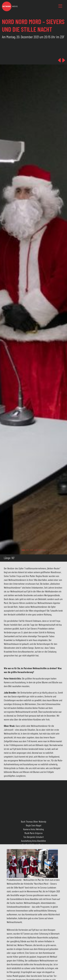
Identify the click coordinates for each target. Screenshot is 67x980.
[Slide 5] (44, 550)
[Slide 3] (36, 550)
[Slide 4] (40, 550)
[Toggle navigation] (60, 6)
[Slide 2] (32, 550)
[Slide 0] (23, 550)
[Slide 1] (27, 550)
